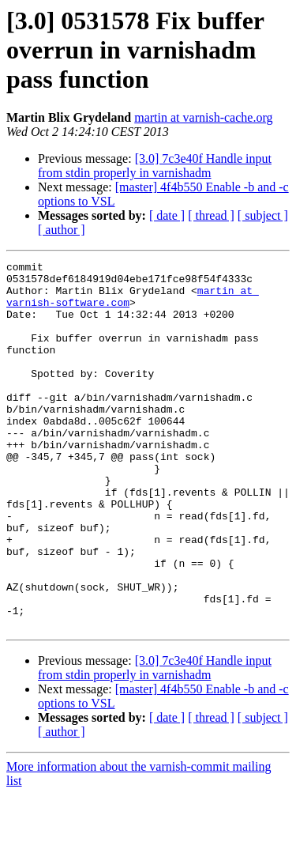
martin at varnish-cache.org (203, 117)
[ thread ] (211, 215)
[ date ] (167, 215)
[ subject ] (263, 215)
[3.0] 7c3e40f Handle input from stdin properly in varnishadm (155, 166)
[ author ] (62, 230)
